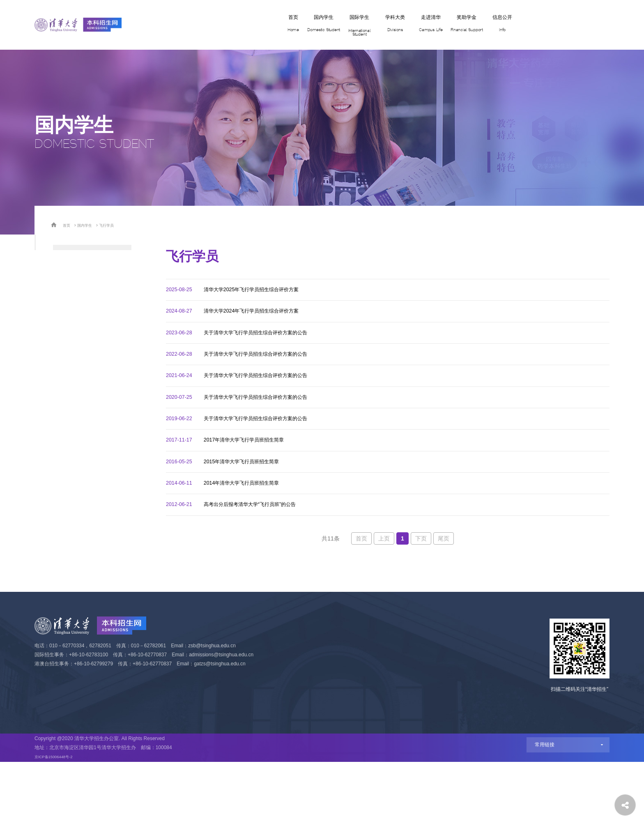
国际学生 (284, 25)
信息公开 (471, 25)
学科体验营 (69, 277)
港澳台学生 (69, 512)
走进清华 (377, 25)
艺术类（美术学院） (83, 426)
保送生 (63, 319)
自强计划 (66, 362)
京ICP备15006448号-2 (59, 823)
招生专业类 (69, 255)
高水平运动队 (73, 447)
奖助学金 (424, 25)
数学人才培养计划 (79, 383)
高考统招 (66, 298)
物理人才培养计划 (79, 405)
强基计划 (66, 341)
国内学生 (237, 25)
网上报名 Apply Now (552, 25)
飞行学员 (116, 225)
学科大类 (331, 25)
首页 (197, 25)
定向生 (63, 469)
